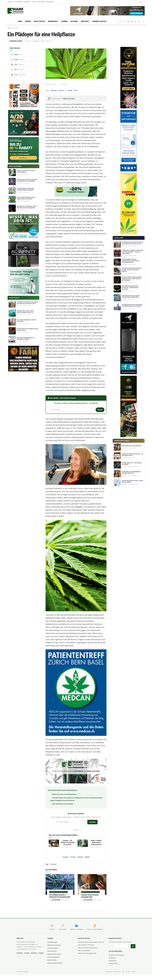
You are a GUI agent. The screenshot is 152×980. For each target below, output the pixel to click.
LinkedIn (70, 90)
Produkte (34, 2)
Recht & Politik (39, 21)
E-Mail (75, 90)
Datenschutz (117, 972)
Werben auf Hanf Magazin (116, 955)
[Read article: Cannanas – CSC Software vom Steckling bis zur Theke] (54, 843)
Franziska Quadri (16, 41)
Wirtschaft (85, 21)
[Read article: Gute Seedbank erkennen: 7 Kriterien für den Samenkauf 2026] (60, 884)
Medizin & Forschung (54, 945)
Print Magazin (50, 2)
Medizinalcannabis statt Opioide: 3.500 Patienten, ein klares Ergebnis (91, 942)
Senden (100, 410)
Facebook (61, 90)
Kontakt (128, 972)
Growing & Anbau (53, 948)
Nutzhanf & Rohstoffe (54, 954)
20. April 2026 (97, 900)
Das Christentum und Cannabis (63, 804)
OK (133, 946)
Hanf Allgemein (18, 2)
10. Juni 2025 (96, 847)
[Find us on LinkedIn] (135, 21)
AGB (123, 972)
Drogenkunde (27, 2)
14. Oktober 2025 (67, 847)
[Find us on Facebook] (118, 21)
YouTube (73, 857)
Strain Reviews (41, 2)
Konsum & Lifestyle (100, 21)
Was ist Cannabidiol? (84, 951)
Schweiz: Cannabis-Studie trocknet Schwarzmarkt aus (96, 842)
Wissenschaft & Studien (55, 963)
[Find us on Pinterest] (132, 21)
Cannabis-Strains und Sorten (58, 892)
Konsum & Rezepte (53, 957)
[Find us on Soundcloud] (139, 21)
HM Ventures (113, 961)
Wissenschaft (53, 21)
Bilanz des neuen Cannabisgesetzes (65, 794)
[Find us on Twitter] (125, 21)
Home (9, 28)
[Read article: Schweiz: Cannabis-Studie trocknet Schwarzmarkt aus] (83, 843)
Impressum (109, 972)
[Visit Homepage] (19, 11)
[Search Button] (144, 21)
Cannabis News (52, 942)
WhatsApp (54, 90)
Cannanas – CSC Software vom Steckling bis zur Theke (68, 842)
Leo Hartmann (56, 900)
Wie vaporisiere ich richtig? (86, 945)
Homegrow (53, 864)
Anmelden (92, 822)
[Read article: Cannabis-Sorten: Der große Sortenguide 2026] (92, 884)
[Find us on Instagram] (121, 21)
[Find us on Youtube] (128, 21)
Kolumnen (10, 2)
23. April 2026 (66, 900)
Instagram (66, 857)
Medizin (28, 21)
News (20, 21)
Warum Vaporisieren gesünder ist (88, 948)
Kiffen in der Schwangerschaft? (87, 953)
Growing (64, 21)
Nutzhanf (74, 21)
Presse (134, 972)
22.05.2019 (28, 41)
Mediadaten (112, 958)
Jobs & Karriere (113, 963)
